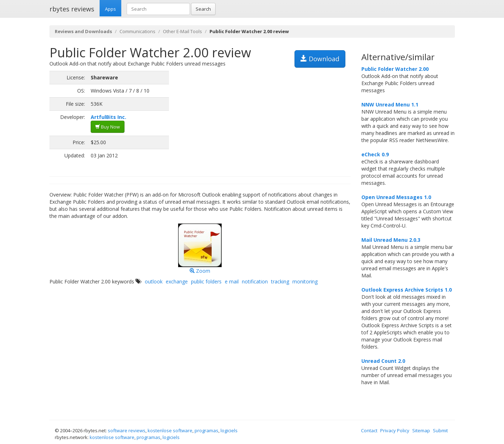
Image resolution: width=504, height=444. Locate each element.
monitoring (305, 281)
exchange (177, 281)
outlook (154, 281)
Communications (137, 31)
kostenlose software (170, 430)
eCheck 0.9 (375, 154)
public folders (206, 281)
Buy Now (108, 127)
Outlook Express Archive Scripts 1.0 (407, 290)
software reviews (127, 430)
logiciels (229, 430)
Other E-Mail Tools (182, 31)
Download (320, 59)
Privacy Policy (395, 430)
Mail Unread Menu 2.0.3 (391, 240)
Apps (110, 9)
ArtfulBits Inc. (108, 117)
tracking (280, 281)
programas (206, 430)
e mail (232, 281)
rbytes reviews (72, 9)
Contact (369, 430)
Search (203, 9)
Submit (440, 430)
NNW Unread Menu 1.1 (390, 105)
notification (255, 281)
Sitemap (421, 430)
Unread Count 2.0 (383, 361)
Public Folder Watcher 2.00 (395, 69)
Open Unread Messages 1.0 (396, 197)
